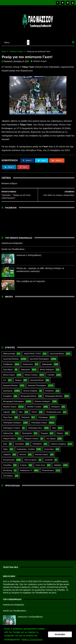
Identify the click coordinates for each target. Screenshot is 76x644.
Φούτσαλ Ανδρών (42, 455)
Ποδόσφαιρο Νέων (35, 428)
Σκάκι (5, 444)
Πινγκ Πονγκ (8, 417)
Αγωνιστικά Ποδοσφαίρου (39, 359)
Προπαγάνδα (27, 433)
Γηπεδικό (51, 375)
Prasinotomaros (48, 470)
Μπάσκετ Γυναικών (34, 407)
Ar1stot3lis (49, 460)
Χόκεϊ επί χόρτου (31, 460)
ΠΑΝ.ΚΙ (34, 412)
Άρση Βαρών (8, 370)
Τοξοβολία (7, 455)
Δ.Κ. (5, 380)
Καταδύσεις (50, 391)
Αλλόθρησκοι (8, 364)
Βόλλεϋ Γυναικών (31, 375)
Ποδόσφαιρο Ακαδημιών (12, 423)
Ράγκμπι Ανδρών (10, 439)
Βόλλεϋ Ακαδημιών (47, 370)
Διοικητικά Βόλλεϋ (37, 380)
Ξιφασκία (7, 412)
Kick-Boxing (8, 470)
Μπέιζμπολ (56, 407)
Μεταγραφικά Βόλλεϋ (29, 396)
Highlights (58, 465)
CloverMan (7, 465)
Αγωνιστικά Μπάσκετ (11, 359)
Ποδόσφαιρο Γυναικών (12, 428)
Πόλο (54, 428)
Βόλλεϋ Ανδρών (9, 375)
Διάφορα (18, 380)
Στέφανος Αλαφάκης (58, 444)
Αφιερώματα (25, 370)
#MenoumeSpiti (9, 354)
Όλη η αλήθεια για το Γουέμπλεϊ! (31, 281)
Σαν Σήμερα (51, 439)
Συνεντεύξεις (49, 449)
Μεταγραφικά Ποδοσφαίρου (14, 401)
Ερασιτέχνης (8, 391)
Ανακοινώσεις (28, 364)
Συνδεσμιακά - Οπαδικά (26, 449)
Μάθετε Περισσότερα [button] (32, 639)
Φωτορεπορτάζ (9, 460)
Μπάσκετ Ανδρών (17, 52)
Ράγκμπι (60, 433)
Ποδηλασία (25, 417)
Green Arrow (40, 465)
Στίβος (6, 449)
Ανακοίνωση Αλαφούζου (12, 243)
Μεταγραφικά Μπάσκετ (54, 396)
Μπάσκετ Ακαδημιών (42, 401)
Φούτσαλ (23, 455)
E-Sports (23, 465)
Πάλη (21, 412)
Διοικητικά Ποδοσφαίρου (37, 386)
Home (4, 52)
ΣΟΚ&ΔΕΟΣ (37, 444)
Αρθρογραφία (47, 364)
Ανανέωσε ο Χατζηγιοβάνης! (29, 255)
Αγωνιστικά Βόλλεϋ (57, 354)
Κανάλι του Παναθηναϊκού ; (14, 249)
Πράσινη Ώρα (8, 433)
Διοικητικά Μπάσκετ (11, 386)
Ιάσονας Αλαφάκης (30, 391)
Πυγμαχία (44, 433)
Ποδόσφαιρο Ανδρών (39, 423)
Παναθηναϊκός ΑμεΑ (54, 412)
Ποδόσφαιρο (43, 417)
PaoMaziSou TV (26, 470)
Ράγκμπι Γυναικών (32, 439)
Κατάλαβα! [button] (60, 634)
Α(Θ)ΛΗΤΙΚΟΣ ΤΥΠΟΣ (32, 354)
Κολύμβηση (7, 396)
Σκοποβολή (19, 444)
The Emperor (8, 476)
